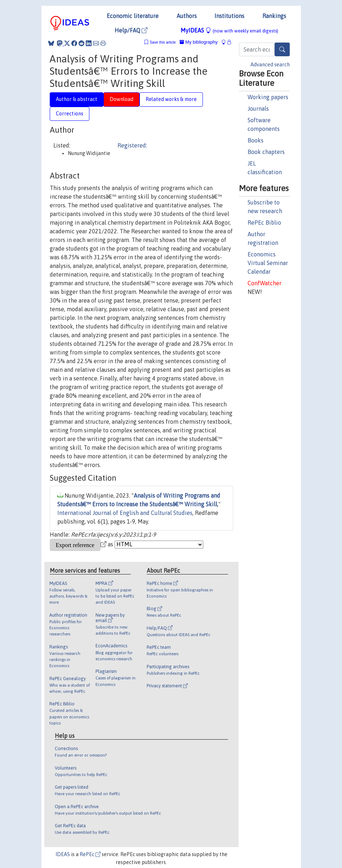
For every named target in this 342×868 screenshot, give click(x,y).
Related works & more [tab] (171, 99)
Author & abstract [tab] (77, 99)
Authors (187, 16)
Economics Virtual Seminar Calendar (268, 263)
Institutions (229, 16)
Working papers (268, 97)
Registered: (132, 145)
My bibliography (199, 42)
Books (256, 140)
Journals (258, 109)
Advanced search (270, 65)
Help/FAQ (131, 30)
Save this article (163, 42)
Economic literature (133, 16)
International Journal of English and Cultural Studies (125, 513)
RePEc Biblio (264, 222)
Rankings (274, 16)
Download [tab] (121, 99)
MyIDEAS (229, 30)
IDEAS (63, 854)
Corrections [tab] (70, 114)
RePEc (90, 854)
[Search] (282, 49)
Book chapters (266, 152)
